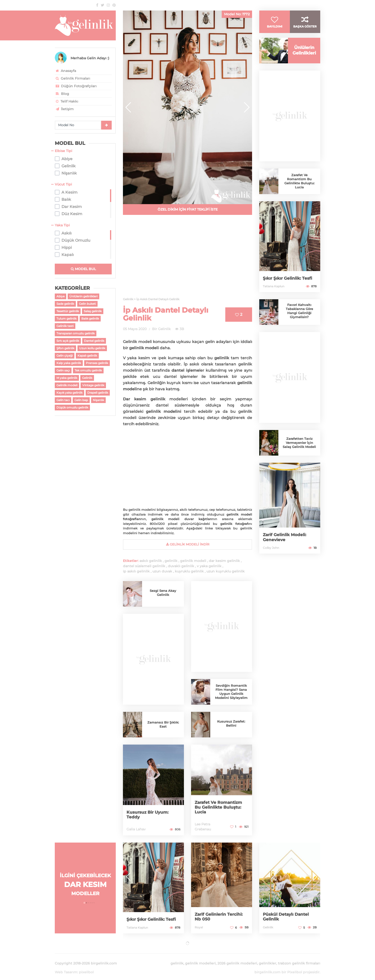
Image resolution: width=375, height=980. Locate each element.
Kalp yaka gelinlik (69, 363)
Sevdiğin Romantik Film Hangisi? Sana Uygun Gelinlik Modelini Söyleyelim (231, 692)
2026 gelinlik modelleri (237, 958)
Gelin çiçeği (65, 356)
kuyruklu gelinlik (189, 571)
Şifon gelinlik (65, 348)
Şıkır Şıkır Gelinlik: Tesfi (288, 284)
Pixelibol (295, 966)
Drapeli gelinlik (98, 393)
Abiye (61, 296)
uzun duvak (162, 571)
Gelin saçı (63, 370)
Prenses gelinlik (97, 363)
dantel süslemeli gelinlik (144, 566)
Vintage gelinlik (93, 385)
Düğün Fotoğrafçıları (76, 86)
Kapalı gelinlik (87, 356)
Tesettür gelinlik (68, 311)
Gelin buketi (87, 304)
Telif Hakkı (66, 101)
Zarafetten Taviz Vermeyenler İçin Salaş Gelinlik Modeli (299, 448)
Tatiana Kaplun (274, 292)
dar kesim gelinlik (224, 561)
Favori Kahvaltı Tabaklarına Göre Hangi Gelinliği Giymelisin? (299, 317)
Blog (62, 94)
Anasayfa (65, 71)
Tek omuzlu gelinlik (88, 370)
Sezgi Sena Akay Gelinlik (163, 593)
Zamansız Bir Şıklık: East (163, 724)
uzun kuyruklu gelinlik (226, 571)
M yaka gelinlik (67, 378)
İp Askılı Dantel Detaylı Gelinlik (166, 314)
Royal (199, 927)
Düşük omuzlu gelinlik (72, 407)
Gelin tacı (63, 400)
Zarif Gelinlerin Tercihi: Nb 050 (220, 917)
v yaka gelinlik (209, 566)
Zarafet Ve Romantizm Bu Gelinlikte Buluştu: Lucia (220, 807)
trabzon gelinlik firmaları (299, 958)
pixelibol (86, 966)
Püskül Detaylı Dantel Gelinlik (287, 917)
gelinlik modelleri (200, 958)
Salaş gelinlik (93, 311)
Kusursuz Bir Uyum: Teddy (149, 815)
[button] (246, 107)
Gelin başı (81, 400)
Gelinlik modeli (67, 385)
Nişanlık (98, 400)
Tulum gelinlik (66, 318)
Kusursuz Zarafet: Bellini (231, 723)
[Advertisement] (187, 259)
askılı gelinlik (151, 561)
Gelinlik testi (65, 326)
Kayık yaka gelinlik (69, 393)
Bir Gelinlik (161, 329)
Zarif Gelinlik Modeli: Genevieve (285, 543)
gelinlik (171, 561)
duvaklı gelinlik (181, 566)
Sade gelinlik (65, 304)
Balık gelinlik (90, 318)
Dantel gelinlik (94, 341)
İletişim (64, 109)
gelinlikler (267, 958)
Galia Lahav (136, 829)
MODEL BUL (83, 269)
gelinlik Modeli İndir (188, 544)
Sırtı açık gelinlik (68, 341)
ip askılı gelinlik (136, 571)
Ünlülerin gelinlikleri (83, 296)
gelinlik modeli (193, 561)
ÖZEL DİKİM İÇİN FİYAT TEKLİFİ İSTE (188, 209)
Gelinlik (87, 378)
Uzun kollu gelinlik (92, 348)
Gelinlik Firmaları (72, 78)
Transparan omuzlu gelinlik (76, 333)
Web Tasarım (66, 966)
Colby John (271, 553)
